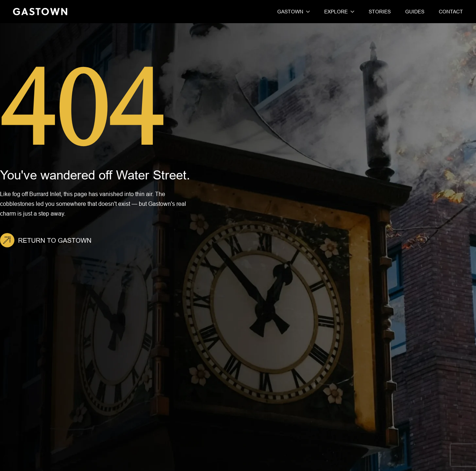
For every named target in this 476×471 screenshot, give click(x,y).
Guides (415, 12)
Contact (451, 12)
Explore (336, 12)
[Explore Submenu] (351, 12)
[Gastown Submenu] (306, 12)
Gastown (290, 12)
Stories (380, 12)
